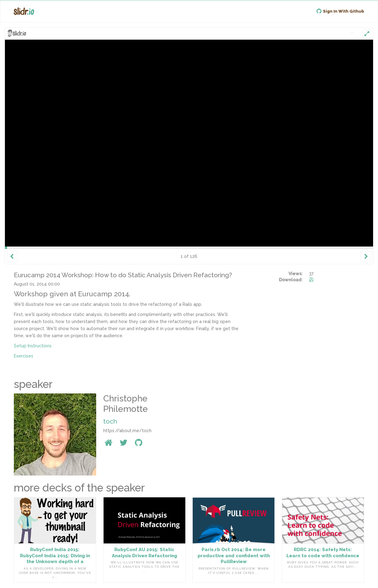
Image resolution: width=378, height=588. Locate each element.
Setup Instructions (33, 346)
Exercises (24, 356)
